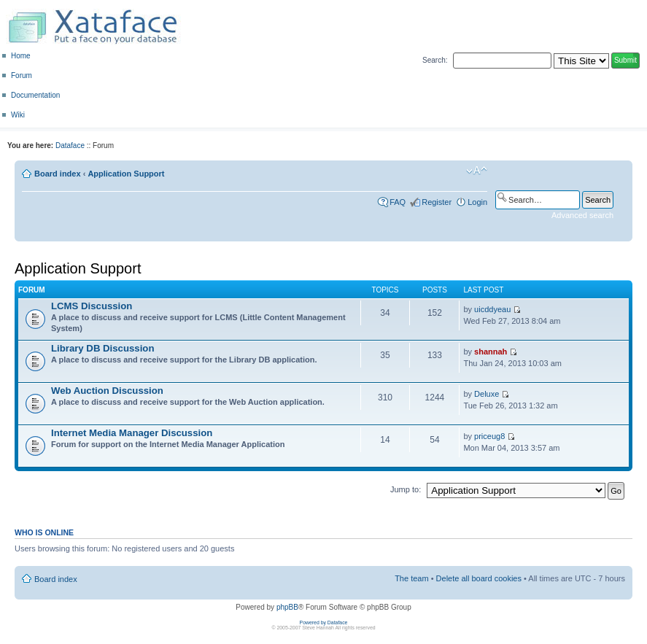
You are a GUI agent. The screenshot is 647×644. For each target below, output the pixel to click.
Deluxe (487, 394)
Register (437, 202)
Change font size (477, 171)
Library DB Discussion (102, 348)
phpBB (287, 607)
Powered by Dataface (324, 622)
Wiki (18, 115)
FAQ (398, 202)
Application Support (126, 174)
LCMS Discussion (92, 306)
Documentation (35, 95)
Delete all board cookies (479, 578)
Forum (22, 75)
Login (477, 202)
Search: (435, 60)
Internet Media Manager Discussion (132, 433)
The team (411, 578)
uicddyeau (492, 309)
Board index (58, 174)
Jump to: (406, 489)
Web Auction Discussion (107, 391)
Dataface (70, 146)
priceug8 (489, 436)
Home (21, 56)
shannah (491, 352)
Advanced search (582, 215)
